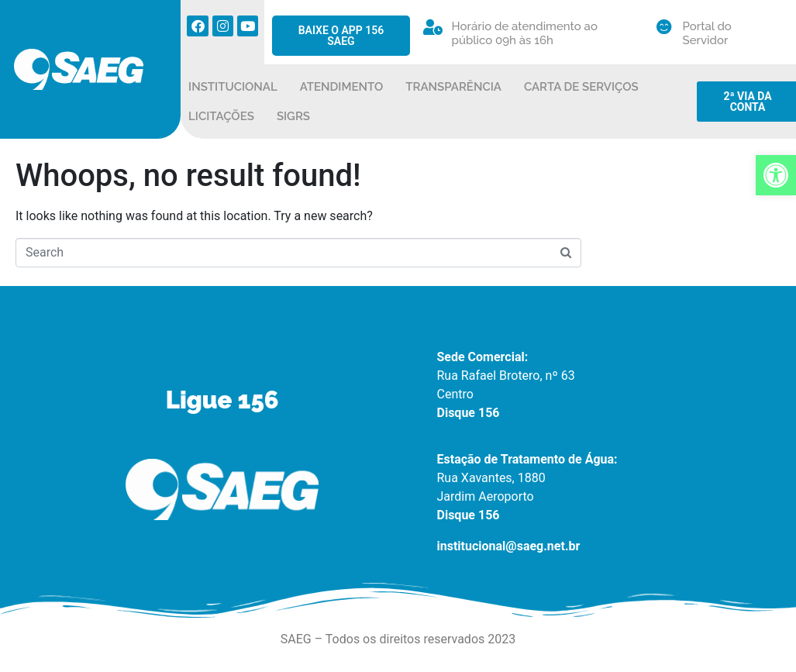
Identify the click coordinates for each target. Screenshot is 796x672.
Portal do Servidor (707, 33)
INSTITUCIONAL (233, 87)
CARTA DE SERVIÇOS (581, 87)
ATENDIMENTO (342, 87)
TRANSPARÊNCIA (453, 87)
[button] (776, 175)
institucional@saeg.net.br (509, 546)
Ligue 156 (222, 400)
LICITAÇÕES (221, 116)
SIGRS (293, 116)
